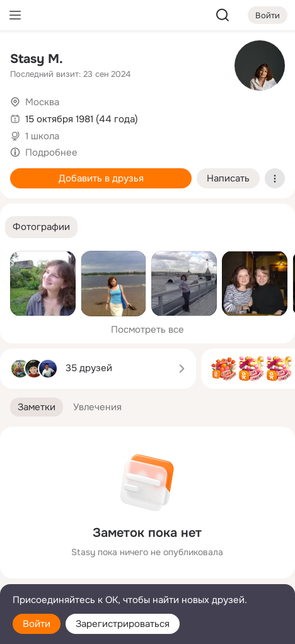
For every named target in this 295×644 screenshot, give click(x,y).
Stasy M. (37, 59)
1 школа (42, 136)
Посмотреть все (147, 330)
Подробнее (51, 152)
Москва (42, 102)
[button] (41, 227)
